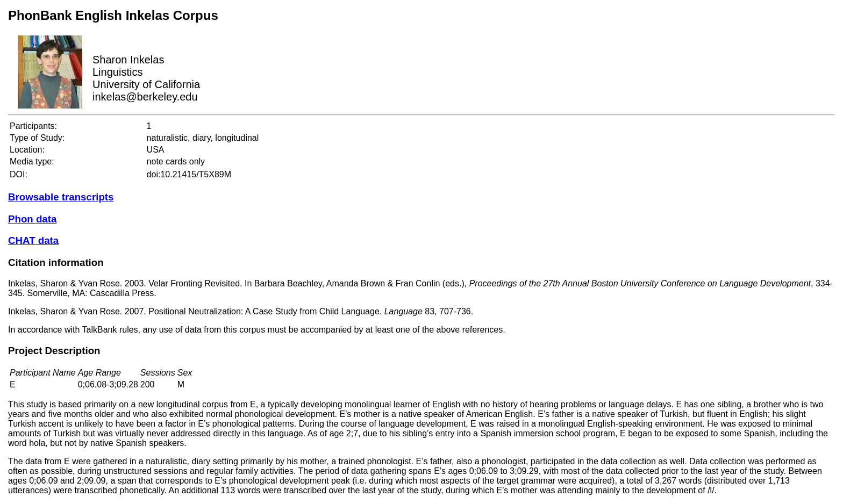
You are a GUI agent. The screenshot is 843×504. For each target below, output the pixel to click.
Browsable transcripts (61, 197)
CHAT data (33, 240)
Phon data (32, 219)
